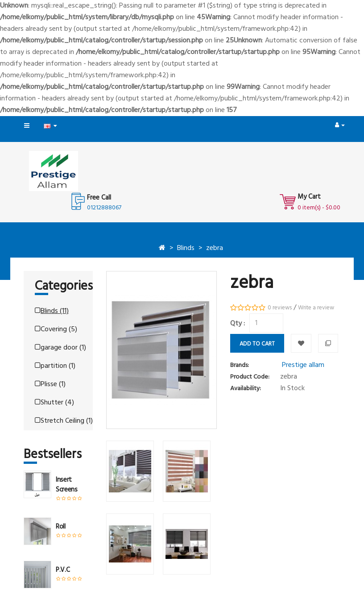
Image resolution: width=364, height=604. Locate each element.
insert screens (66, 485)
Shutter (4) (54, 403)
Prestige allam (303, 365)
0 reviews (280, 308)
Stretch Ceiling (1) (64, 421)
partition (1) (55, 366)
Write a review (316, 308)
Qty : (238, 324)
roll (61, 527)
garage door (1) (60, 348)
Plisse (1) (50, 384)
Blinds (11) (52, 311)
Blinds (186, 248)
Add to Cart (257, 344)
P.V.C (63, 570)
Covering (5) (56, 329)
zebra (215, 248)
